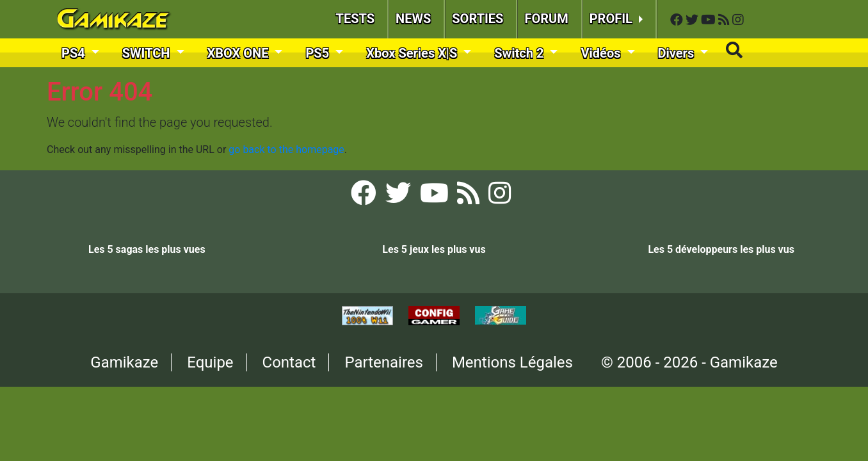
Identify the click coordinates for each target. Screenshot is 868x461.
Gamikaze (124, 362)
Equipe (210, 362)
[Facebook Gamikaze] (678, 20)
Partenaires (384, 362)
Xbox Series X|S (413, 53)
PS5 (319, 53)
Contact (289, 362)
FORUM (546, 19)
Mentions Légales (512, 362)
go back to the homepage (286, 150)
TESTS (356, 19)
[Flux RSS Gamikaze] (725, 20)
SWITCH (148, 53)
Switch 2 (520, 53)
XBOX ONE (240, 53)
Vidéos (602, 53)
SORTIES (478, 19)
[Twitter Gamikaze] (693, 20)
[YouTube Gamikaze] (710, 20)
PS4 (75, 53)
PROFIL (613, 19)
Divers (678, 53)
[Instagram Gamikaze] (738, 20)
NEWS (413, 19)
